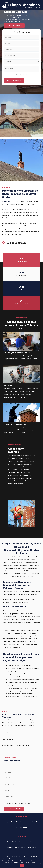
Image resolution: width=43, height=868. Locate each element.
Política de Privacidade (21, 857)
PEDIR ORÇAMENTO (14, 80)
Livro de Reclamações (8, 857)
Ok (22, 865)
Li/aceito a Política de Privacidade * (19, 75)
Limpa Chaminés (10, 201)
